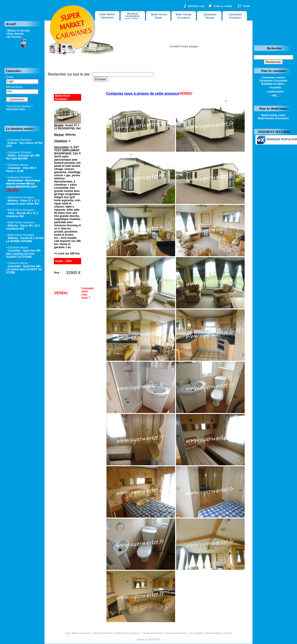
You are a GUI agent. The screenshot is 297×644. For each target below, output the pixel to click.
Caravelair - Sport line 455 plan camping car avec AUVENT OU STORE (23, 254)
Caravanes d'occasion (176, 633)
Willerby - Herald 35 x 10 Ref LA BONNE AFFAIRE (25, 240)
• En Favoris (14, 37)
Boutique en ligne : (273, 84)
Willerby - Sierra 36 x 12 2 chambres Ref (23, 227)
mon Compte (196, 633)
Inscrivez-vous (16, 109)
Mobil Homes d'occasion (127, 633)
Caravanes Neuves (152, 633)
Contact (228, 633)
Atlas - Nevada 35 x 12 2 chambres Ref (22, 215)
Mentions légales (213, 633)
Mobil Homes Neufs (103, 633)
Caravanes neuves (273, 78)
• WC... (275, 96)
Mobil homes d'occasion (273, 118)
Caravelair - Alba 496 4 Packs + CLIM (21, 170)
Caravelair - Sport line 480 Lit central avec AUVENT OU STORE (24, 269)
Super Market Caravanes (78, 633)
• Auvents (275, 88)
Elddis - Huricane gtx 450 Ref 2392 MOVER (23, 157)
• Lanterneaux (275, 92)
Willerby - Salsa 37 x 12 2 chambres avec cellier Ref (23, 202)
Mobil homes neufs (273, 115)
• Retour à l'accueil (18, 31)
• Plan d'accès (15, 34)
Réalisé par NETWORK (148, 640)
